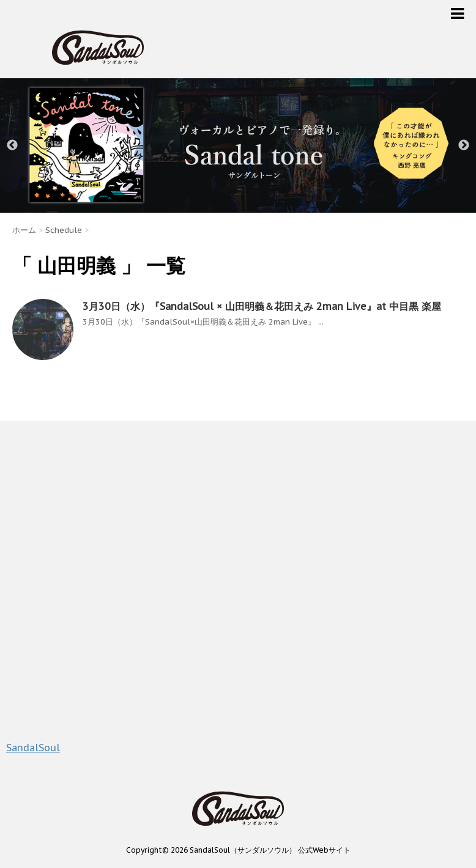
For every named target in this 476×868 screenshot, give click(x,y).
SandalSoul (33, 748)
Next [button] (464, 145)
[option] (238, 145)
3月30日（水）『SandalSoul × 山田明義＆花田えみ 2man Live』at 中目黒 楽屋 (262, 306)
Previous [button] (12, 145)
